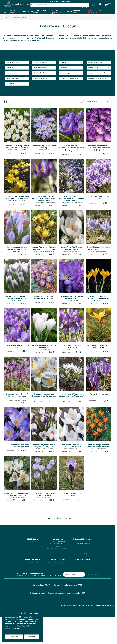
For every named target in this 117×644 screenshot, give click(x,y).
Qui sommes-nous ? (38, 593)
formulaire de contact (59, 543)
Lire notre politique (12, 628)
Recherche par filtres (84, 8)
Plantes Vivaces (15, 17)
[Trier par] (98, 102)
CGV (84, 593)
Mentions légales (74, 593)
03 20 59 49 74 (63, 542)
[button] (93, 5)
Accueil (6, 17)
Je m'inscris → (92, 574)
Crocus (24, 17)
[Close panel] (41, 610)
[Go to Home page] (17, 5)
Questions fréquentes (56, 593)
